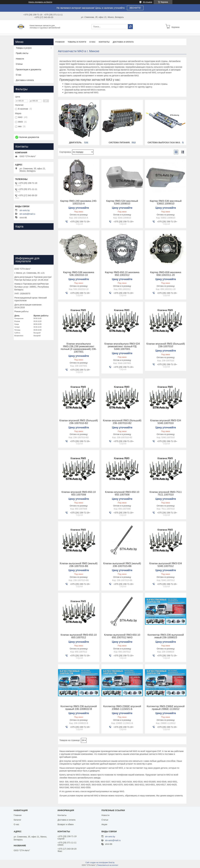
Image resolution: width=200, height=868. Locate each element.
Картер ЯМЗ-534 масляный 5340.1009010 (122, 202)
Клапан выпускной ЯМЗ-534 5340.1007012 (166, 565)
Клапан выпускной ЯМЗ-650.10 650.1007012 (79, 636)
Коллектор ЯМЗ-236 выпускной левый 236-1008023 (166, 636)
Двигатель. (76, 142)
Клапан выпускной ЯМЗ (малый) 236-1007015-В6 (79, 565)
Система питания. (119, 142)
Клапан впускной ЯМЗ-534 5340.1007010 (166, 422)
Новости (20, 59)
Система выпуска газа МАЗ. (164, 142)
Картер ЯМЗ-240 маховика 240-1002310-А (79, 202)
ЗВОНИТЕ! (135, 8)
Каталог (17, 820)
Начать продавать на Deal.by (40, 2)
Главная (60, 42)
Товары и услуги (77, 42)
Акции (104, 824)
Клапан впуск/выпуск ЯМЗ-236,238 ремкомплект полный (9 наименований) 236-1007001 (79, 348)
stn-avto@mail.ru (27, 214)
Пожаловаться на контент (108, 865)
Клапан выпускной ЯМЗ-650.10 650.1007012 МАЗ (122, 636)
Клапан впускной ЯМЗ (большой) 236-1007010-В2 (79, 422)
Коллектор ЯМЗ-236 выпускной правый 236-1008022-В (79, 708)
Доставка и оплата (123, 42)
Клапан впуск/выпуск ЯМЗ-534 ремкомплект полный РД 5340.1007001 (122, 346)
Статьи (19, 64)
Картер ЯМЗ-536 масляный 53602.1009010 (166, 202)
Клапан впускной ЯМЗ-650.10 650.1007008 (79, 493)
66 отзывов (147, 2)
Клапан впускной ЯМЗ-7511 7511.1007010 (166, 493)
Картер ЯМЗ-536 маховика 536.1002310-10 (79, 274)
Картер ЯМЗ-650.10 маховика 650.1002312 (122, 274)
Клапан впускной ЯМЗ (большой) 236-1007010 (166, 345)
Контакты (104, 42)
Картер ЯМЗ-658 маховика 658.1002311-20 (166, 274)
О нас (92, 42)
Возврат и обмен (66, 824)
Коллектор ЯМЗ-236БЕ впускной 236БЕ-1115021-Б (122, 708)
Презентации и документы (29, 69)
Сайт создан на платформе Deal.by (100, 863)
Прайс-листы (22, 53)
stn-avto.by (25, 210)
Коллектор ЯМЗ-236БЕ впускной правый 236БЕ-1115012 (166, 708)
